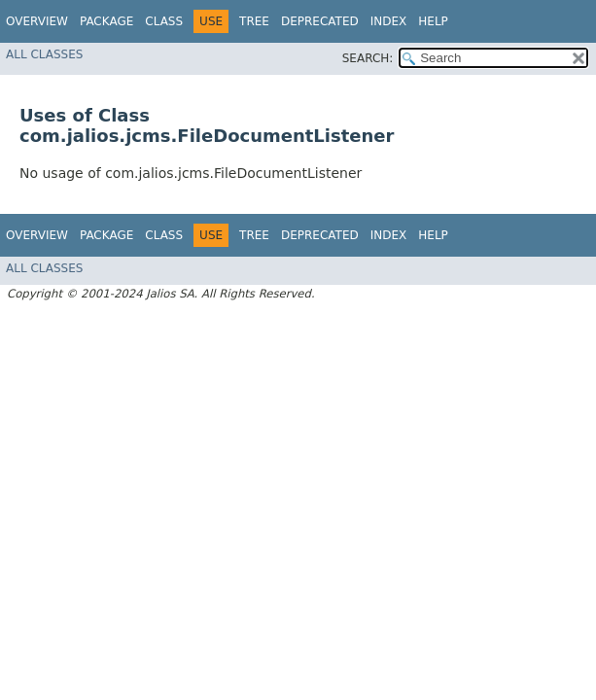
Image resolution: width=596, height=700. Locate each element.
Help (433, 21)
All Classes (44, 54)
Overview (37, 21)
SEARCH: (368, 58)
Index (389, 21)
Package (106, 21)
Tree (254, 21)
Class (164, 21)
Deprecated (320, 21)
